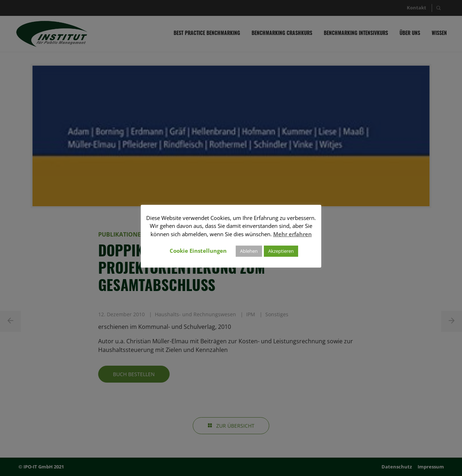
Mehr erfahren (293, 234)
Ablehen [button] (249, 251)
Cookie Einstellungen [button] (198, 251)
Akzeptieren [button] (281, 251)
